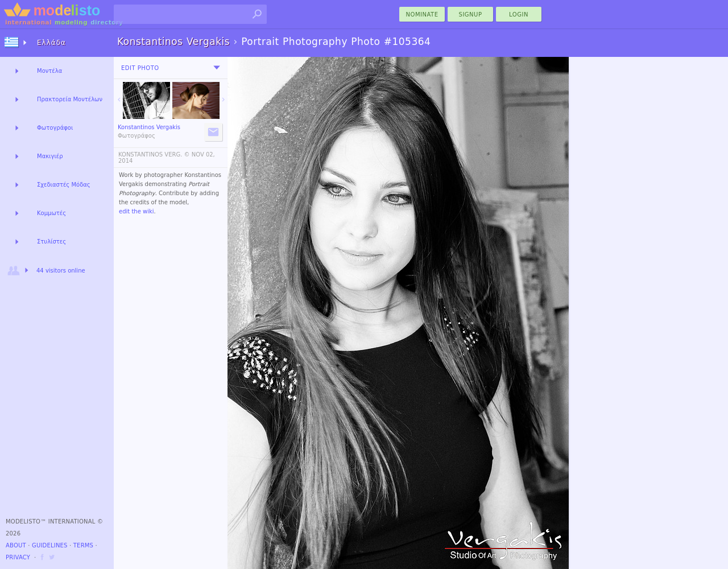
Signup (471, 15)
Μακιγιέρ (50, 156)
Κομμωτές (51, 213)
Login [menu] (519, 15)
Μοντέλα (49, 71)
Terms (83, 545)
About (16, 545)
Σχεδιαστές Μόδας (64, 185)
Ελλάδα (51, 43)
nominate (422, 15)
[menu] (217, 68)
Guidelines (50, 545)
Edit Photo (140, 68)
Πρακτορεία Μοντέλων (70, 99)
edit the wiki (136, 211)
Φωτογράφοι (55, 128)
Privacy (18, 557)
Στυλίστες (51, 242)
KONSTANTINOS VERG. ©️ (154, 154)
